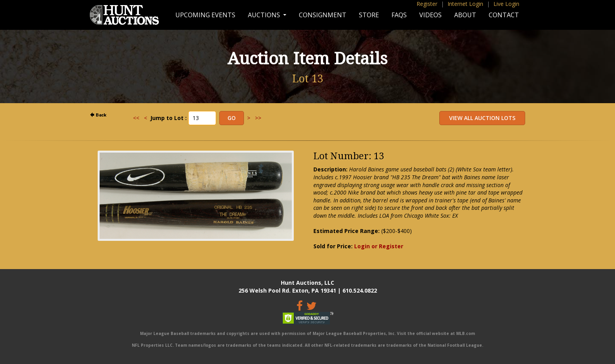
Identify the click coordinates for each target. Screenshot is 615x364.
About (465, 15)
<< (136, 118)
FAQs (399, 15)
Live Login (506, 4)
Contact (504, 15)
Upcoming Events (205, 15)
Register (427, 4)
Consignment (323, 15)
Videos (430, 15)
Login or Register (379, 246)
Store (369, 15)
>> (258, 118)
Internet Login (465, 4)
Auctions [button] (265, 15)
